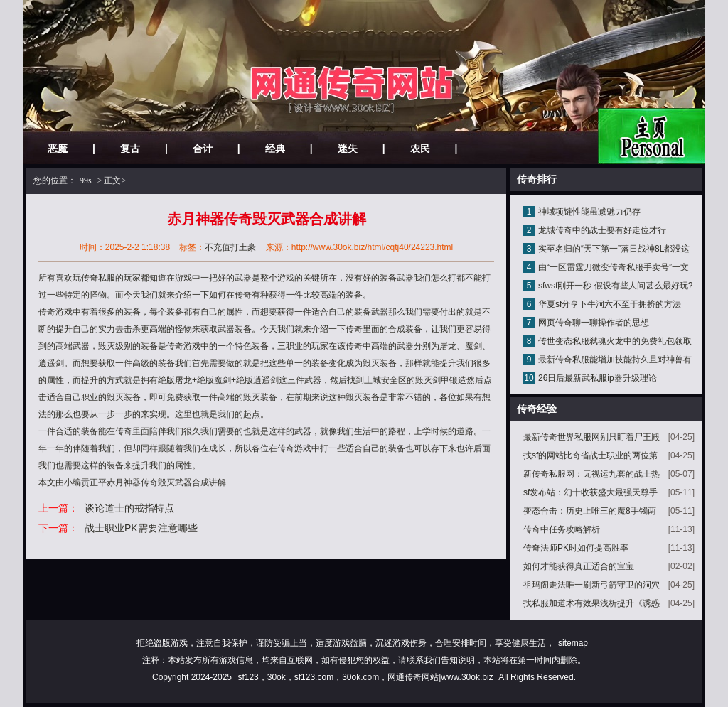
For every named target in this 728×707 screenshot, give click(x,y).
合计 (203, 149)
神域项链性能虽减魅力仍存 (589, 212)
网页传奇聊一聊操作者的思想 (594, 323)
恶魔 (58, 149)
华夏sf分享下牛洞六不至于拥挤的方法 (610, 304)
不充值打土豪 (230, 247)
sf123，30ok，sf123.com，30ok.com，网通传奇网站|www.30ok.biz (365, 677)
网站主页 (652, 136)
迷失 (348, 149)
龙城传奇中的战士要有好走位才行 (602, 230)
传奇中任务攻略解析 (562, 529)
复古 (130, 149)
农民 (420, 149)
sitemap (573, 643)
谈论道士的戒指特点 (129, 508)
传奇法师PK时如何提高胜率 (576, 548)
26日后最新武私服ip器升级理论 (598, 378)
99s (86, 180)
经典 (275, 149)
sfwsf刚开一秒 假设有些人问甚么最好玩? (615, 286)
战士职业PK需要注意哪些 (141, 528)
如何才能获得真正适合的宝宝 (579, 566)
